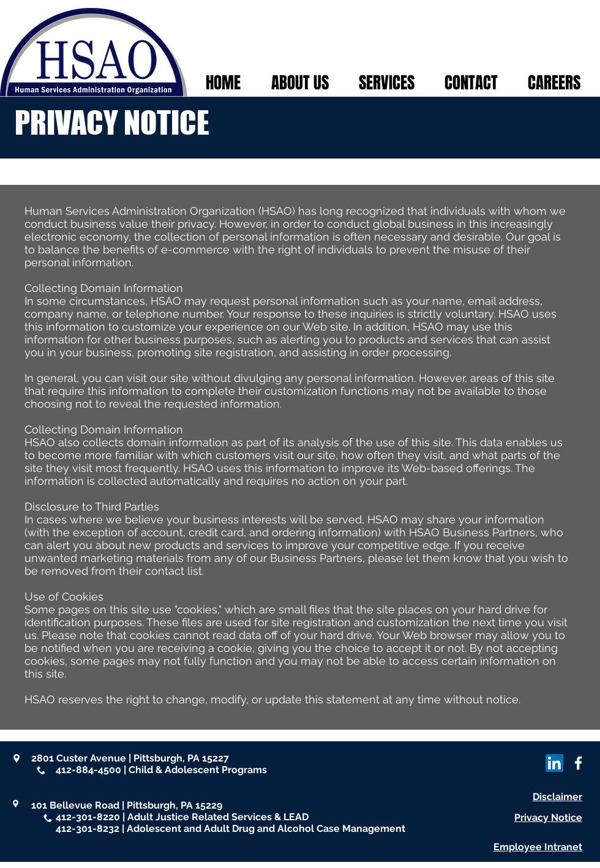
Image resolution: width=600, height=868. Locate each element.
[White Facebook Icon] (578, 763)
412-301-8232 (88, 829)
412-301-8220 (88, 817)
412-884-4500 (88, 770)
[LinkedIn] (554, 763)
